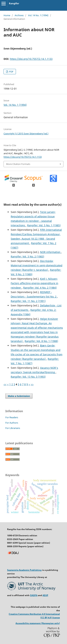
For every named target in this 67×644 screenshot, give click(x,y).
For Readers (12, 417)
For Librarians (13, 428)
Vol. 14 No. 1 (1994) (38, 15)
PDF (11, 72)
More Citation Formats (18, 164)
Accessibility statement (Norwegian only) (38, 623)
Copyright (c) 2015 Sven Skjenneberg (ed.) (26, 134)
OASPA (34, 595)
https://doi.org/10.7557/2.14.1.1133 (31, 59)
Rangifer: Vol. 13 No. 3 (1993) (28, 377)
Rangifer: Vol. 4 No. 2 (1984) (40, 288)
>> (32, 384)
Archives (19, 15)
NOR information (51, 252)
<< (5, 384)
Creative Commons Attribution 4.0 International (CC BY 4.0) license (34, 616)
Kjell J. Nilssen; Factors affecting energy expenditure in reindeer (34, 283)
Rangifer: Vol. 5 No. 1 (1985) (44, 225)
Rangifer (14, 3)
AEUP (45, 595)
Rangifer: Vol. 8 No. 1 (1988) (41, 341)
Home (7, 15)
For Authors (12, 423)
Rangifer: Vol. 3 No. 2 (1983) (27, 256)
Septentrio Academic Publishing (24, 570)
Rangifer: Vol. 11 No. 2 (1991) (28, 301)
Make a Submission (19, 396)
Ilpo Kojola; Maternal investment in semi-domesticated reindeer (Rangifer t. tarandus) (37, 265)
